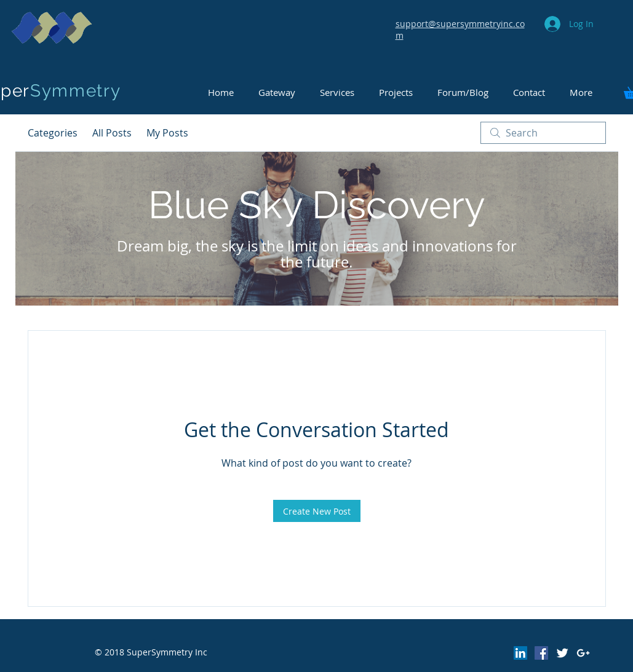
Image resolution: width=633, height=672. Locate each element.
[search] (543, 133)
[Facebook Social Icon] (541, 653)
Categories (53, 133)
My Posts (167, 133)
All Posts (112, 133)
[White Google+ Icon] (583, 653)
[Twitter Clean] (562, 653)
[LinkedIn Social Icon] (520, 653)
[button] (463, 92)
